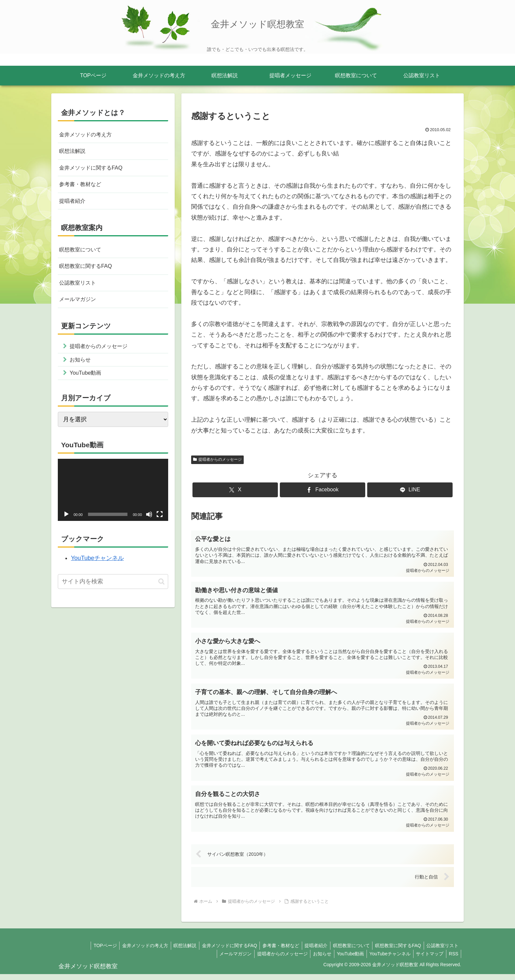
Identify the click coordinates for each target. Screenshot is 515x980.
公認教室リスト (80, 290)
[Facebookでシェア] (323, 490)
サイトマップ (427, 960)
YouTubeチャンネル (97, 570)
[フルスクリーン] (160, 526)
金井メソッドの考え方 (89, 135)
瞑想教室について (83, 255)
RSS (453, 960)
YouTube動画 (345, 960)
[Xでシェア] (235, 490)
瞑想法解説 (74, 152)
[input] (113, 593)
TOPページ (92, 951)
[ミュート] (149, 526)
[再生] (66, 526)
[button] (161, 593)
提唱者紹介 (74, 205)
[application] (113, 501)
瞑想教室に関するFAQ (89, 272)
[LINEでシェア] (410, 490)
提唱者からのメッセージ (217, 459)
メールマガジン (80, 307)
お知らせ (315, 960)
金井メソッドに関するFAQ (95, 170)
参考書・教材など (83, 188)
